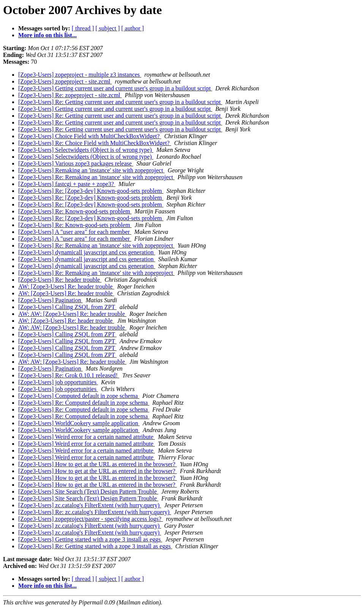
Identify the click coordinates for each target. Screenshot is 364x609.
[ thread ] (83, 28)
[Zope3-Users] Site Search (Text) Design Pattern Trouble (88, 491)
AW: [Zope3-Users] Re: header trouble (66, 286)
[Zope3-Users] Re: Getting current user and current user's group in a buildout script (120, 102)
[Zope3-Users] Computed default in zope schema (79, 396)
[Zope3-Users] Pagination (50, 300)
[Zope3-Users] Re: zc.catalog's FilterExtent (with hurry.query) (95, 512)
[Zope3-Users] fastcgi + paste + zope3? (67, 184)
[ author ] (133, 28)
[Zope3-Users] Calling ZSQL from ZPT (67, 307)
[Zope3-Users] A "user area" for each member (75, 232)
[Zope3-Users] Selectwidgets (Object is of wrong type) (86, 150)
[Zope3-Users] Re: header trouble (60, 280)
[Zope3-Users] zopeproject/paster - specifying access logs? (91, 519)
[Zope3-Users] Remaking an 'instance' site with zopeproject (91, 170)
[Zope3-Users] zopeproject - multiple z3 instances (80, 75)
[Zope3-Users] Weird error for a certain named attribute (87, 437)
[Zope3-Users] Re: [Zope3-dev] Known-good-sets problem (91, 191)
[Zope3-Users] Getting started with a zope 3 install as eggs (90, 539)
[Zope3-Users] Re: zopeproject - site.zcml (70, 95)
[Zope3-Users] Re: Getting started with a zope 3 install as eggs (95, 546)
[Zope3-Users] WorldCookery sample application (79, 423)
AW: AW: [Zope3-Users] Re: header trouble (72, 314)
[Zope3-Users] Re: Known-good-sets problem (75, 211)
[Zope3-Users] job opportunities (58, 382)
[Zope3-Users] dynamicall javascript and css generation (87, 252)
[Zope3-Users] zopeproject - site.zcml (65, 81)
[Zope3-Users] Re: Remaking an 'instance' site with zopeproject (96, 177)
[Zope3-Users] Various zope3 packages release (76, 163)
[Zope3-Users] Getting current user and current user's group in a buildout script (115, 88)
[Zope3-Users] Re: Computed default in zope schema (84, 403)
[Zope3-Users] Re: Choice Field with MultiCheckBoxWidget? (95, 143)
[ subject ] (108, 28)
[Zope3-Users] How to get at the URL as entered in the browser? (98, 464)
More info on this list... (47, 35)
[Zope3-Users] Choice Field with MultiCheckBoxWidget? (90, 136)
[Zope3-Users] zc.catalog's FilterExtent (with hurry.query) (90, 505)
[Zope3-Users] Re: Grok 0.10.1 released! (69, 375)
